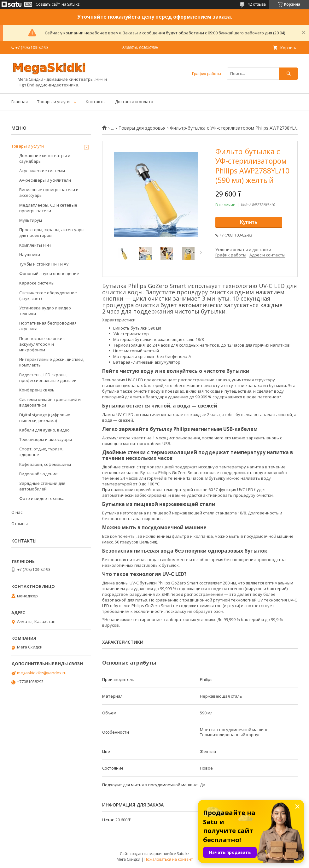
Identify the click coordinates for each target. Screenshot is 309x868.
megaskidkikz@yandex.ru (42, 673)
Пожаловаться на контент (169, 859)
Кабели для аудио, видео (44, 430)
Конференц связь (37, 390)
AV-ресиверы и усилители (45, 180)
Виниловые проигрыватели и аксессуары (49, 192)
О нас (17, 512)
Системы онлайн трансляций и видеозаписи (50, 402)
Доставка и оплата (134, 102)
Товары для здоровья (142, 128)
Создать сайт (48, 4)
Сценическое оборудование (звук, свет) (48, 296)
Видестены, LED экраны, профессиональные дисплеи (48, 378)
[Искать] (289, 74)
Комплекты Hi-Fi (35, 245)
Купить (249, 222)
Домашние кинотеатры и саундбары (45, 158)
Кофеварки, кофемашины (45, 464)
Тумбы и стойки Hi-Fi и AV (44, 264)
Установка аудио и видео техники (45, 311)
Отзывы (20, 524)
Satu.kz (183, 854)
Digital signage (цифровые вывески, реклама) (45, 418)
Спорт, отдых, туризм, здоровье (41, 452)
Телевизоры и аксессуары (46, 439)
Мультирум (31, 220)
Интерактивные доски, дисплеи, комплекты (52, 362)
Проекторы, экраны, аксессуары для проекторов (52, 232)
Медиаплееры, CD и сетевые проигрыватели (48, 208)
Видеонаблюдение (38, 474)
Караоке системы (37, 283)
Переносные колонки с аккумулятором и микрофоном (42, 344)
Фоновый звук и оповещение (49, 273)
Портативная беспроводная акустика (48, 326)
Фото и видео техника (42, 498)
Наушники (30, 255)
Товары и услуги (53, 102)
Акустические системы (42, 171)
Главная (20, 102)
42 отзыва (257, 4)
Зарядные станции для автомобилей (42, 486)
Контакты (96, 102)
